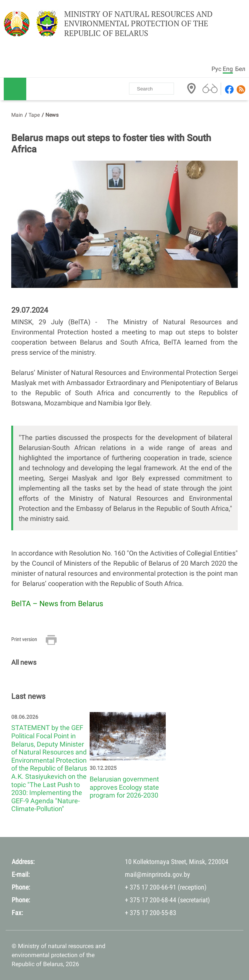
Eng (228, 69)
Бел (240, 69)
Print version (24, 639)
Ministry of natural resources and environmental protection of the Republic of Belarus (138, 24)
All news (24, 662)
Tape (34, 115)
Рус (216, 69)
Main (17, 115)
